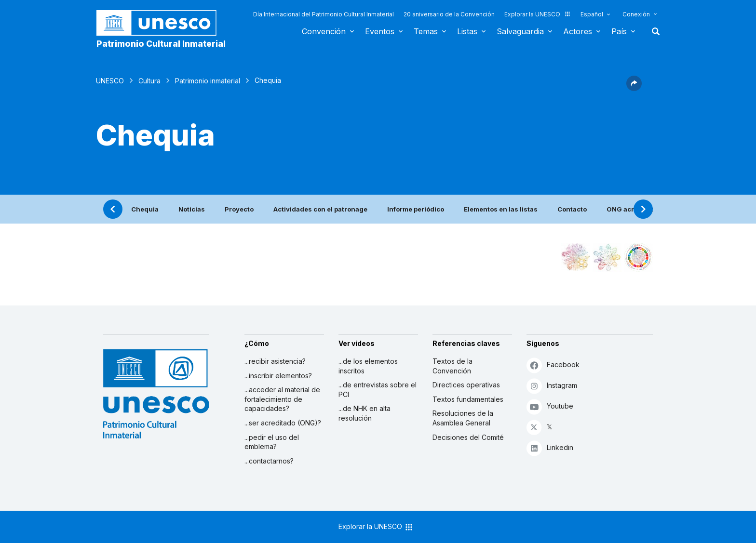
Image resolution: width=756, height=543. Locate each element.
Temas (426, 31)
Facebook (553, 365)
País (619, 31)
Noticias (192, 209)
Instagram (552, 386)
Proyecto (239, 209)
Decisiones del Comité (468, 437)
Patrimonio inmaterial (208, 81)
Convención (324, 31)
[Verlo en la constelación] (576, 257)
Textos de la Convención (452, 366)
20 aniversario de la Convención (449, 14)
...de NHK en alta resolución (364, 413)
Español (592, 14)
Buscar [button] (653, 31)
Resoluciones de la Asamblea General (463, 418)
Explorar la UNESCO (538, 14)
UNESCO (110, 81)
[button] (634, 88)
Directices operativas (466, 385)
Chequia (145, 209)
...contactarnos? (269, 461)
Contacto (572, 209)
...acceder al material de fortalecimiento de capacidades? (282, 399)
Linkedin (550, 448)
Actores (578, 31)
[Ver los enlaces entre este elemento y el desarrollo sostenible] (638, 257)
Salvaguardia (520, 31)
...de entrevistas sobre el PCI (378, 390)
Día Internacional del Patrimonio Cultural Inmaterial (324, 14)
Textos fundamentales (468, 399)
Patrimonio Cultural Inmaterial (161, 44)
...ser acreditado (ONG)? (283, 423)
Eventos (380, 31)
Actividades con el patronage (320, 209)
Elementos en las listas (501, 209)
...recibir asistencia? (275, 361)
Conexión (636, 14)
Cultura (149, 81)
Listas (467, 31)
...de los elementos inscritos (368, 366)
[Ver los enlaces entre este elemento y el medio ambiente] (607, 257)
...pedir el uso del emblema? (272, 442)
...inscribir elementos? (278, 376)
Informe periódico (416, 209)
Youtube (550, 406)
